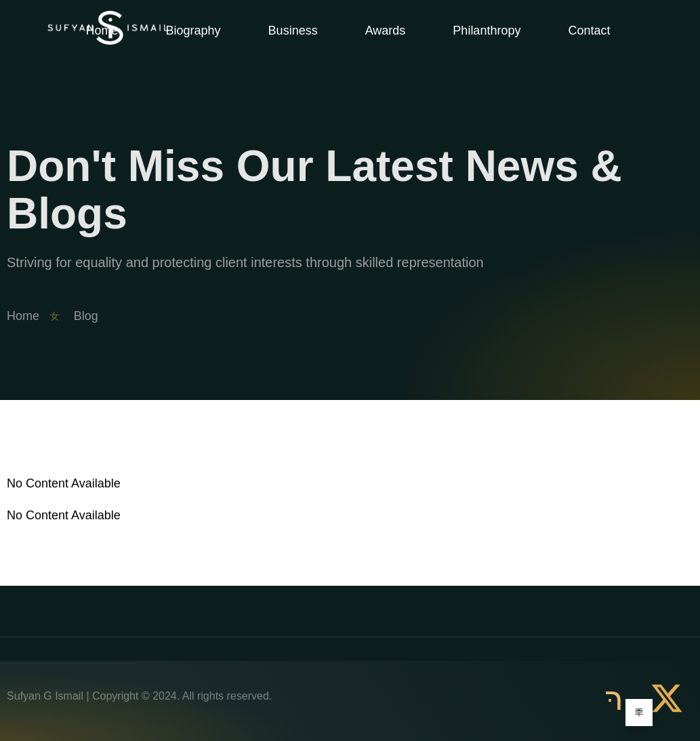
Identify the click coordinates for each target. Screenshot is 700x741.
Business (293, 31)
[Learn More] (639, 713)
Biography (193, 31)
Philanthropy (487, 31)
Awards (386, 31)
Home (102, 31)
